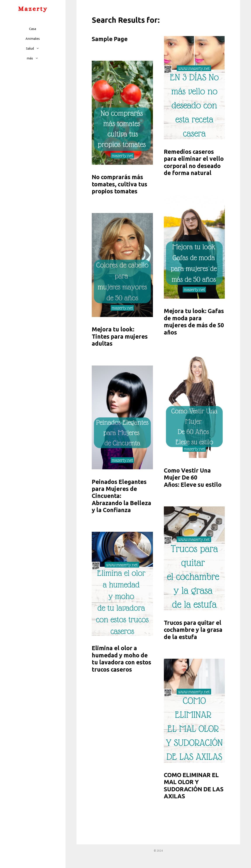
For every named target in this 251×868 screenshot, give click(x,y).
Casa (33, 29)
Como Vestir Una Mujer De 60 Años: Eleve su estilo (193, 477)
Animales (33, 39)
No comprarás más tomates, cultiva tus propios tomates (119, 184)
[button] (39, 48)
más (35, 58)
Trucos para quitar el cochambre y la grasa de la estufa (193, 630)
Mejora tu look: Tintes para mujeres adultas (120, 336)
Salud (35, 48)
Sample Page (110, 39)
